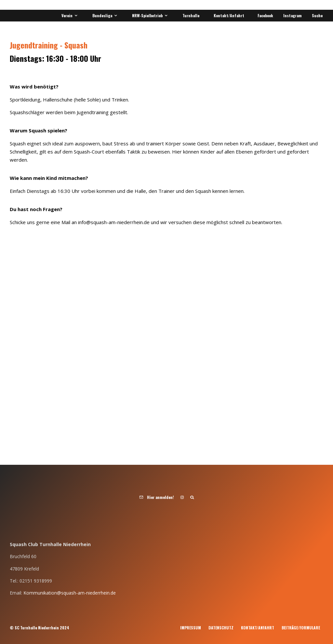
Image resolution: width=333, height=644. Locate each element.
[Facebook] (264, 16)
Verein (67, 15)
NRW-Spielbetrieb (147, 15)
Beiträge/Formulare (301, 628)
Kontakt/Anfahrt (229, 15)
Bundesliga (102, 15)
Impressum (191, 628)
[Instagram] (291, 16)
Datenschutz (221, 628)
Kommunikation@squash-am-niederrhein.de (70, 593)
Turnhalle (191, 15)
